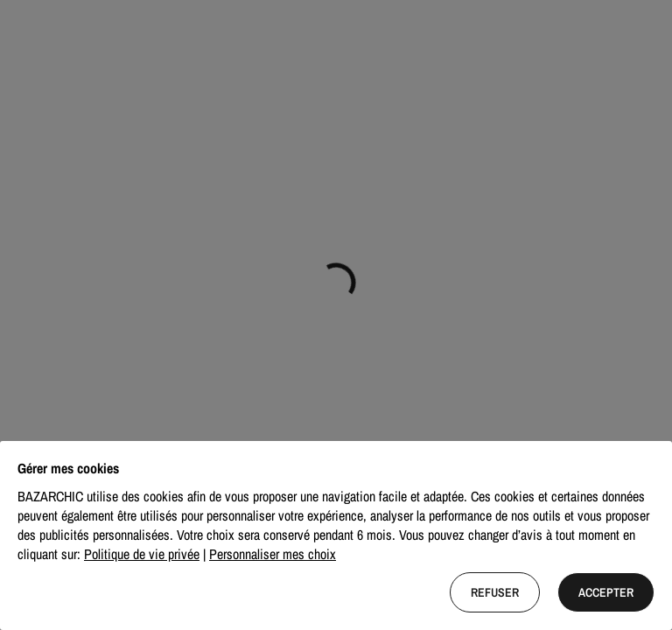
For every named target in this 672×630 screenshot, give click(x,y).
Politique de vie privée (142, 554)
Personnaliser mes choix (273, 554)
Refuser (495, 592)
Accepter (606, 592)
